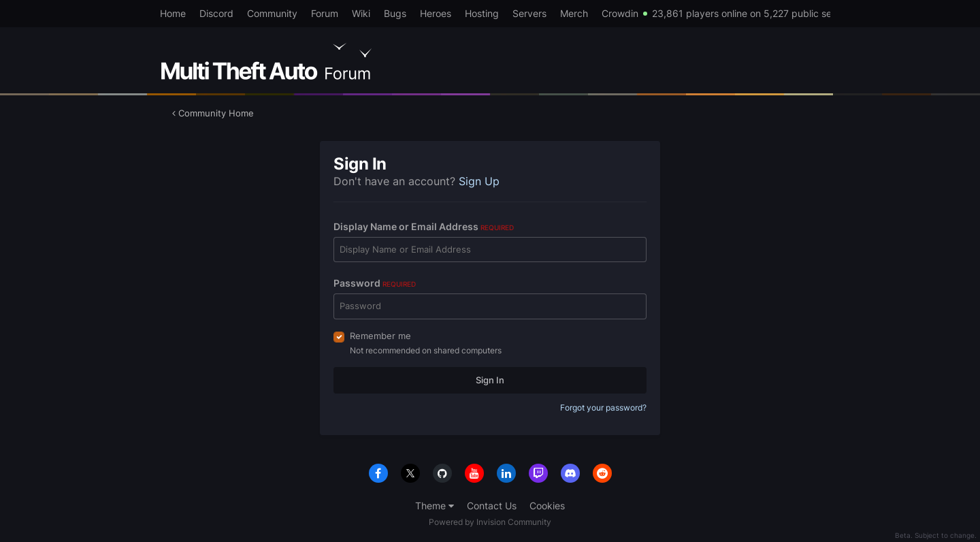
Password (375, 283)
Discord (216, 13)
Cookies (547, 506)
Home (173, 13)
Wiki (361, 13)
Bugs (395, 13)
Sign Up (479, 181)
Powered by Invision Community (490, 522)
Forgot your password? (603, 408)
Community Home (213, 113)
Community (272, 13)
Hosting (482, 13)
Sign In (490, 380)
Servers (529, 13)
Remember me (380, 336)
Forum (325, 13)
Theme (435, 506)
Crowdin (620, 13)
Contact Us (492, 506)
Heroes (436, 13)
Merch (574, 13)
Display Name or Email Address (424, 226)
